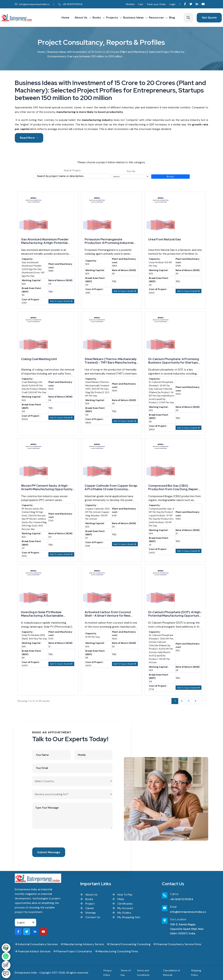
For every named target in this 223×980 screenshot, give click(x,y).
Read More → (29, 138)
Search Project (72, 170)
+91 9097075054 (70, 4)
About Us (81, 18)
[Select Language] (26, 923)
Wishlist (130, 4)
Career (87, 908)
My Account (123, 908)
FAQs (118, 899)
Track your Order (156, 4)
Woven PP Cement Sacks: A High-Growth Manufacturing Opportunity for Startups (47, 487)
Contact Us (90, 917)
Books (97, 18)
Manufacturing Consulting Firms (116, 951)
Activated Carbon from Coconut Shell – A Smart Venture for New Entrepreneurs (108, 614)
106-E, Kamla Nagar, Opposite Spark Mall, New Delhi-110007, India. (187, 929)
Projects (112, 18)
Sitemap (88, 913)
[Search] (188, 18)
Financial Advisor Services (33, 951)
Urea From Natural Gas (165, 239)
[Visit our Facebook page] (185, 4)
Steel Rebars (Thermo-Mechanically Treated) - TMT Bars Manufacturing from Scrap (111, 361)
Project (87, 904)
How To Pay (122, 895)
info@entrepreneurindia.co (32, 4)
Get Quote (209, 18)
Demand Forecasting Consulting (129, 944)
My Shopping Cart (126, 917)
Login (172, 4)
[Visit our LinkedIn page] (197, 4)
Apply (170, 177)
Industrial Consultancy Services (36, 944)
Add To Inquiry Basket (61, 301)
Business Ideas (133, 18)
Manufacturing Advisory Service (82, 944)
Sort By (131, 171)
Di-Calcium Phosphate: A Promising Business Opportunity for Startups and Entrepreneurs (174, 361)
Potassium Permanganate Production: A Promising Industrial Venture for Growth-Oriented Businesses (109, 241)
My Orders (122, 913)
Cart (141, 4)
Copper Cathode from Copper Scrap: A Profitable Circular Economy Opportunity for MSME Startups (111, 487)
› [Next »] (202, 701)
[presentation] (59, 839)
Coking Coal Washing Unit (39, 359)
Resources (156, 18)
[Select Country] (72, 781)
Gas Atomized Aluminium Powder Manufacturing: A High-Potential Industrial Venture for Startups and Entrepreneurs (46, 241)
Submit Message (49, 852)
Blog (172, 18)
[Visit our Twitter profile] (191, 4)
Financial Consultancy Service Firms (177, 944)
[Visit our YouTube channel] (203, 4)
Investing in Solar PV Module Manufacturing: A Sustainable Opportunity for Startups (42, 614)
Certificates (122, 904)
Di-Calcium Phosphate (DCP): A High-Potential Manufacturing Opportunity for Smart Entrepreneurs (175, 614)
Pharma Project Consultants (73, 951)
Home (65, 18)
